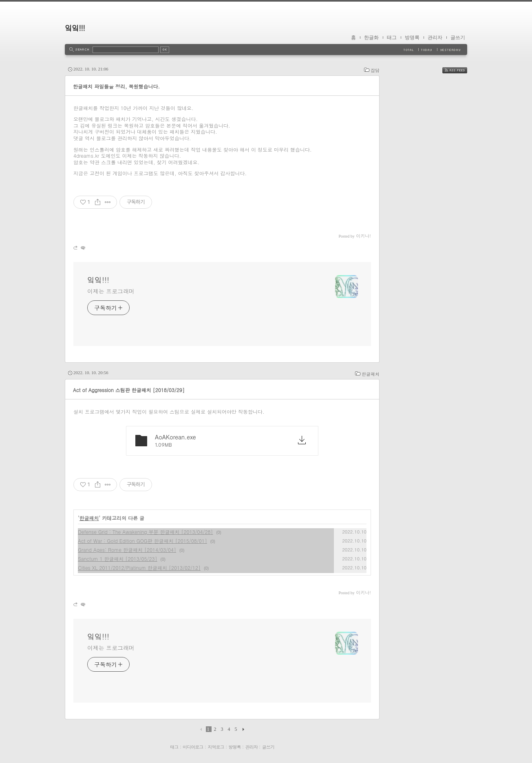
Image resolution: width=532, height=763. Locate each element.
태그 (392, 37)
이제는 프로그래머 (111, 291)
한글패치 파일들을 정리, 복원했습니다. (116, 86)
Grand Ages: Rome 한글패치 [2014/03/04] (127, 550)
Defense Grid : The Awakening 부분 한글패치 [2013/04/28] (145, 532)
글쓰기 (458, 37)
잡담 (375, 70)
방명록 (412, 37)
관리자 (435, 37)
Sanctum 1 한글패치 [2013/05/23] (118, 559)
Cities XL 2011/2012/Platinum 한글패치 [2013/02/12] (139, 568)
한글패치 (371, 374)
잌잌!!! (75, 28)
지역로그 (216, 747)
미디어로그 (193, 747)
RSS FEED (461, 70)
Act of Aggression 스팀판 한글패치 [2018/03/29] (129, 390)
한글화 (371, 37)
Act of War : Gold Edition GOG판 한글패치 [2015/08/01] (142, 541)
